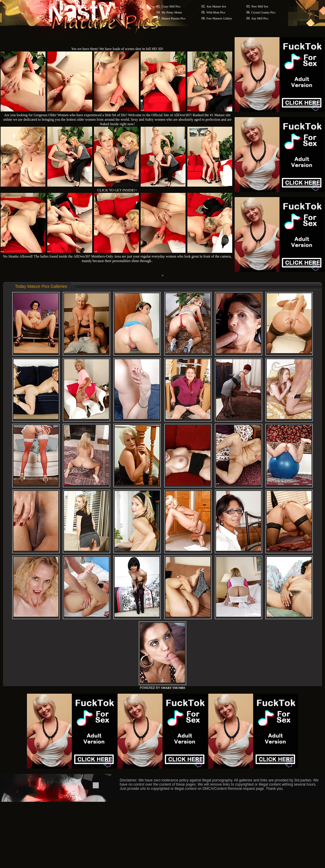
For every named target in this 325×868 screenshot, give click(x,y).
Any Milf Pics (260, 18)
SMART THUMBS (173, 688)
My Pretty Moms (172, 12)
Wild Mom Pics (216, 12)
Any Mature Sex (216, 6)
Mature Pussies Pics (174, 18)
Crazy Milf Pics (171, 6)
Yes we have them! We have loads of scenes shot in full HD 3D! (117, 49)
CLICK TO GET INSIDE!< (117, 190)
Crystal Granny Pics (264, 12)
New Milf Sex (260, 6)
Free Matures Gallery (219, 18)
